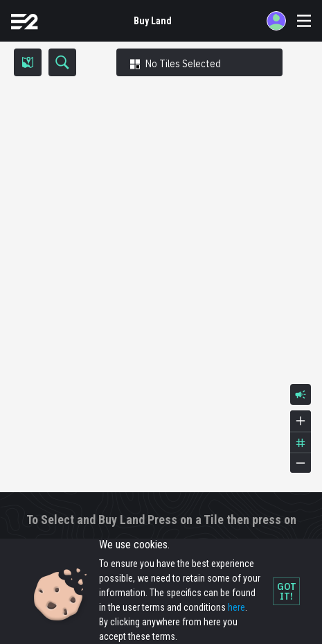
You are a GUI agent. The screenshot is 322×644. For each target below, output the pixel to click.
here (236, 607)
